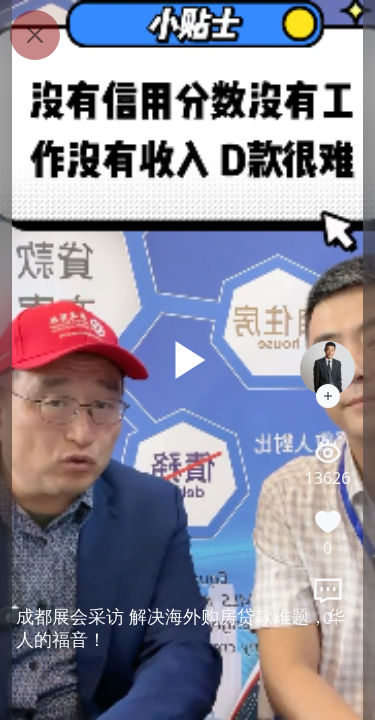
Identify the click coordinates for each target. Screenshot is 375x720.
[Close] (35, 35)
